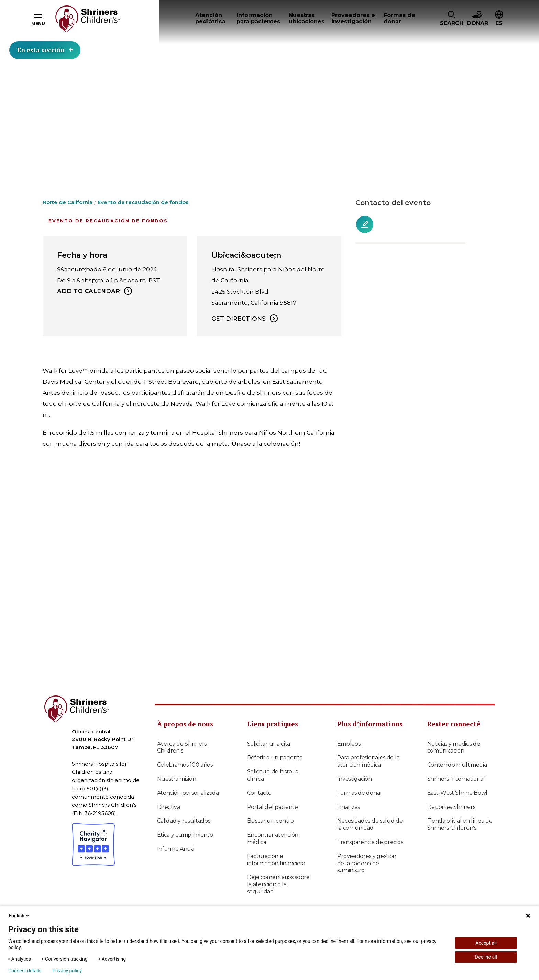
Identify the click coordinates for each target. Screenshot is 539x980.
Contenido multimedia (457, 765)
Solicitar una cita (269, 744)
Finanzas (349, 807)
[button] (452, 19)
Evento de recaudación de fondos (143, 202)
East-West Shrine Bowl (458, 793)
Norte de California (68, 202)
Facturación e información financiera (276, 860)
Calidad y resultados (184, 821)
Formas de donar (360, 793)
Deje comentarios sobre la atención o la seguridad (278, 884)
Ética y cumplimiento (185, 835)
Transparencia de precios (370, 842)
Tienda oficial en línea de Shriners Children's (460, 824)
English (19, 916)
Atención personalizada (188, 793)
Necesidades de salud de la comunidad (370, 824)
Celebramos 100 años (185, 765)
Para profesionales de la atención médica (368, 761)
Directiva (169, 807)
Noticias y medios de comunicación (454, 747)
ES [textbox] (499, 23)
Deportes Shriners (451, 807)
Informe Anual (177, 849)
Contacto (260, 793)
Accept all (486, 943)
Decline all (486, 957)
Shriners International (456, 779)
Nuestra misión (177, 779)
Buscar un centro (271, 821)
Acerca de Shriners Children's (182, 747)
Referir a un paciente (275, 758)
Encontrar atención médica (273, 838)
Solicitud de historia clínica (273, 775)
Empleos (349, 744)
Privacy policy (67, 971)
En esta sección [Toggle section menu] (45, 50)
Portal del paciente (273, 807)
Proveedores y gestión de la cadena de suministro (367, 863)
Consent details (25, 971)
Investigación (355, 779)
